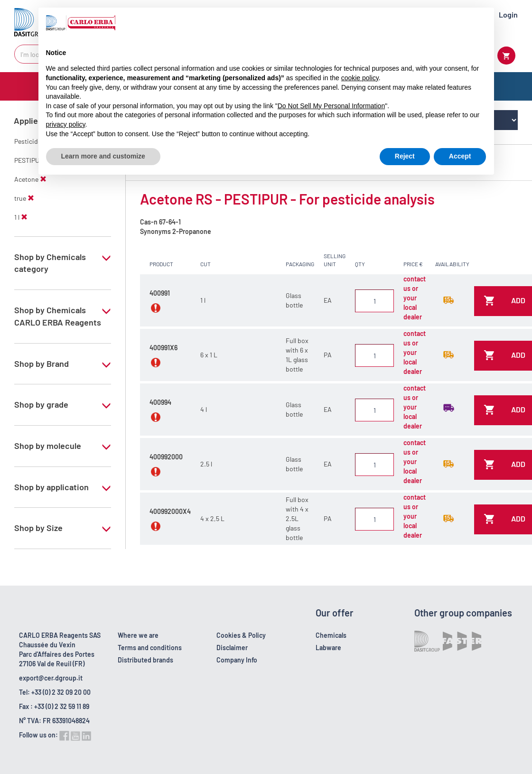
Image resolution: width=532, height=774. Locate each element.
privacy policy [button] (66, 124)
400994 (160, 402)
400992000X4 (170, 511)
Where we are (138, 635)
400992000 (166, 457)
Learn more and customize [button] (103, 156)
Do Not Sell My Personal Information (331, 106)
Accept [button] (460, 156)
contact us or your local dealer (415, 298)
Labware (328, 648)
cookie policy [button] (360, 78)
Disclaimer (232, 648)
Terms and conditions (150, 648)
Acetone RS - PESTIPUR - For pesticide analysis (287, 199)
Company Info (237, 660)
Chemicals (331, 635)
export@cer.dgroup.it (51, 678)
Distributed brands (145, 660)
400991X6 (163, 348)
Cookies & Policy (241, 635)
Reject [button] (405, 156)
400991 (160, 293)
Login (508, 14)
